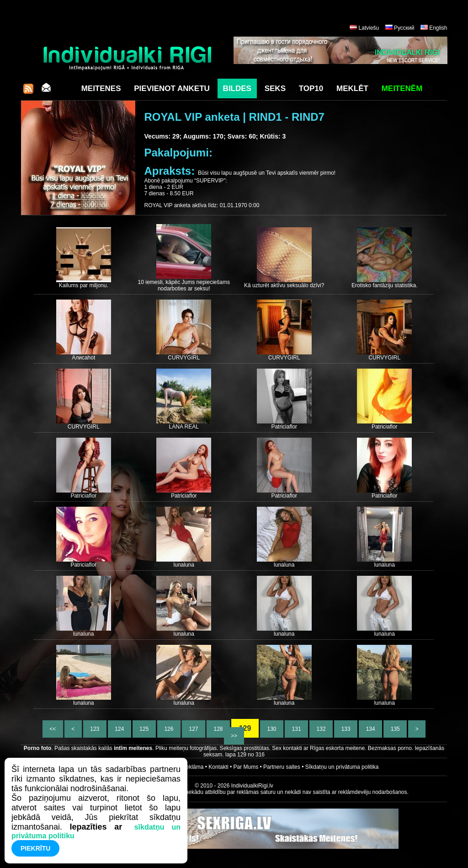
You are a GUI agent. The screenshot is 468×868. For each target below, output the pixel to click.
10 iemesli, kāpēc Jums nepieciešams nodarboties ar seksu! (184, 285)
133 (346, 729)
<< (53, 729)
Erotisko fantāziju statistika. (385, 285)
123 (95, 729)
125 (144, 729)
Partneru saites (282, 767)
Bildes (237, 88)
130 (272, 729)
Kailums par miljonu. (84, 285)
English (438, 28)
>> (234, 736)
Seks (275, 88)
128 (218, 729)
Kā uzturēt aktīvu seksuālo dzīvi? (284, 285)
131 (296, 729)
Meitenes (101, 88)
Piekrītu (35, 848)
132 (321, 729)
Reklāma (193, 767)
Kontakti (218, 767)
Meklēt (352, 88)
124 (120, 729)
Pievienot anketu (172, 88)
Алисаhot (83, 358)
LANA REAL (184, 427)
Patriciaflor (284, 427)
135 (395, 729)
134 (370, 729)
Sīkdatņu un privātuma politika (342, 767)
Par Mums (246, 767)
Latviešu (369, 28)
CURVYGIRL (184, 358)
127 (194, 729)
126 (169, 729)
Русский (404, 28)
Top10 (311, 88)
